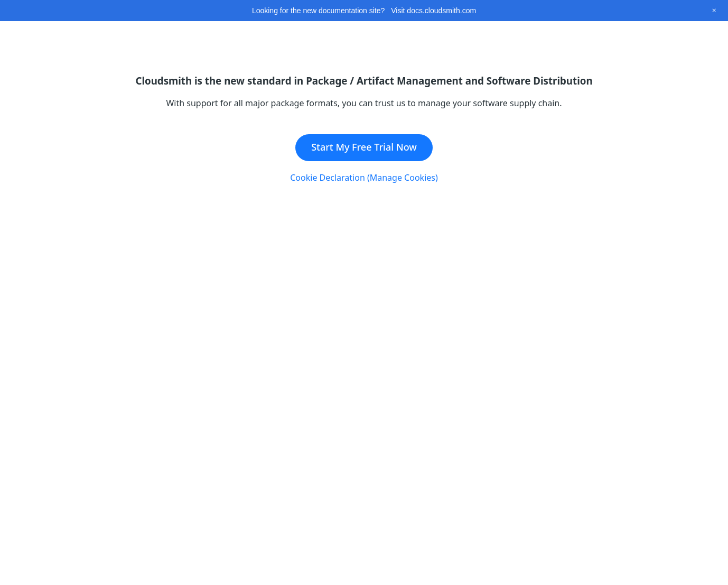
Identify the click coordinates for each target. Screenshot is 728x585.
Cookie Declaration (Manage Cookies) (364, 178)
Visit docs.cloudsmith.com (433, 11)
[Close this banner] (714, 10)
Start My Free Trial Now (364, 147)
